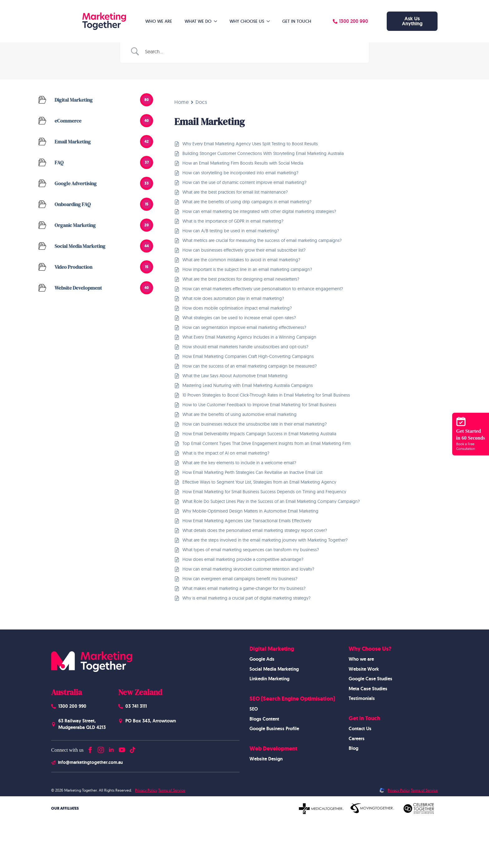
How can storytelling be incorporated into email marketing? (240, 173)
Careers (357, 739)
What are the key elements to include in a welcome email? (239, 463)
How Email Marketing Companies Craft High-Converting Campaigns (248, 356)
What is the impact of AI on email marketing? (226, 453)
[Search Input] (252, 51)
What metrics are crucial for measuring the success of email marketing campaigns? (262, 240)
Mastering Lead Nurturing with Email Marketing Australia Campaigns (248, 385)
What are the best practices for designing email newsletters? (241, 279)
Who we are (361, 659)
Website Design (266, 759)
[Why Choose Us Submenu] (270, 21)
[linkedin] (111, 748)
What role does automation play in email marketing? (233, 298)
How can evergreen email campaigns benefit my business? (240, 579)
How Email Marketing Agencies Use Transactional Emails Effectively (247, 521)
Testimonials (362, 698)
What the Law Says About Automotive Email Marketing (235, 376)
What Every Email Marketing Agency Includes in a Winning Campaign (249, 337)
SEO (254, 709)
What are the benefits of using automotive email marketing (240, 414)
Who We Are (159, 21)
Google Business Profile (274, 729)
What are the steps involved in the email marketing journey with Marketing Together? (265, 540)
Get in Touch (297, 21)
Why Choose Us (247, 21)
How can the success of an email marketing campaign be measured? (250, 366)
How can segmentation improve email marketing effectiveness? (244, 327)
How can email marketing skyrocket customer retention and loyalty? (248, 569)
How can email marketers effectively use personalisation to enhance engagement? (263, 289)
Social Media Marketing (274, 669)
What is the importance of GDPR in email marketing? (233, 221)
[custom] (133, 748)
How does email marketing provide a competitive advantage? (243, 559)
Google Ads (262, 659)
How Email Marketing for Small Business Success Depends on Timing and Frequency (264, 492)
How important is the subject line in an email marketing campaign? (247, 269)
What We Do (198, 21)
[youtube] (122, 748)
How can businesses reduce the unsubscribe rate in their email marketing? (255, 424)
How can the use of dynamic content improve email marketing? (244, 182)
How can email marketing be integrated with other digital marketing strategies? (259, 211)
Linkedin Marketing (269, 679)
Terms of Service (172, 790)
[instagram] (101, 748)
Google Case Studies (370, 679)
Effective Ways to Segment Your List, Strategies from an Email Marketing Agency (259, 482)
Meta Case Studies (368, 689)
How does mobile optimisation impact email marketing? (237, 308)
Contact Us (360, 729)
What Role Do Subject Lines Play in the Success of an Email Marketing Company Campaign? (271, 501)
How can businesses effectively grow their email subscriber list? (244, 250)
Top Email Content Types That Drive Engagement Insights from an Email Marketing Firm (266, 443)
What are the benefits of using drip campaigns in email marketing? (247, 202)
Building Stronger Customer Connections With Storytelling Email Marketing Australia (263, 153)
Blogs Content (264, 719)
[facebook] (90, 748)
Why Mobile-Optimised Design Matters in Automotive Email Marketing (250, 511)
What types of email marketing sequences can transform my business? (251, 550)
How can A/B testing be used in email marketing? (231, 231)
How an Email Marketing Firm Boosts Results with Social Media (243, 163)
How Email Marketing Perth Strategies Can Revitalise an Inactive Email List (252, 472)
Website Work (364, 669)
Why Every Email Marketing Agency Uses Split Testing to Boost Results (250, 144)
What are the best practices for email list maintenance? (235, 192)
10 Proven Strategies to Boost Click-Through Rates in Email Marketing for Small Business (266, 395)
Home (182, 102)
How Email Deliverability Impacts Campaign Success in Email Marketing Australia (259, 434)
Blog (353, 748)
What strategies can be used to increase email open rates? (239, 318)
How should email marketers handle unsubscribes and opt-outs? (245, 347)
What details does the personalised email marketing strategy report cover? (255, 530)
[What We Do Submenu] (217, 21)
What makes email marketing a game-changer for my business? (244, 588)
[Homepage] (92, 21)
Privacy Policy (146, 790)
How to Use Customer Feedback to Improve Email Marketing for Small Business (259, 405)
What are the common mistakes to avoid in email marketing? (241, 260)
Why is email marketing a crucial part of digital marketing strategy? (247, 598)
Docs (201, 102)
